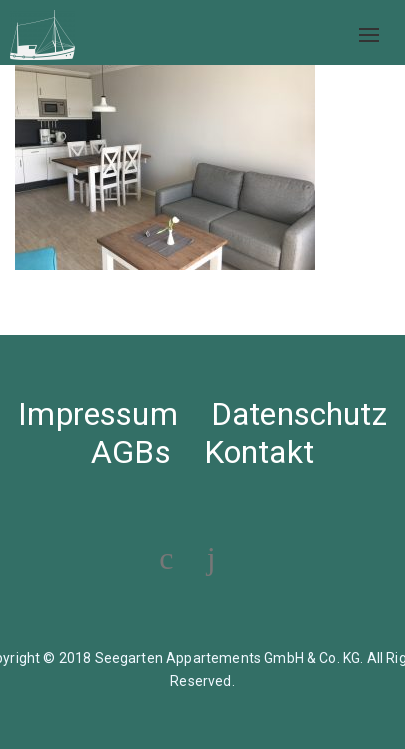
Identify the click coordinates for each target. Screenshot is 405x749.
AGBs (131, 452)
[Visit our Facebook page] (166, 558)
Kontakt (259, 452)
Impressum (97, 414)
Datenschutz (299, 414)
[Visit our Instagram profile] (211, 558)
